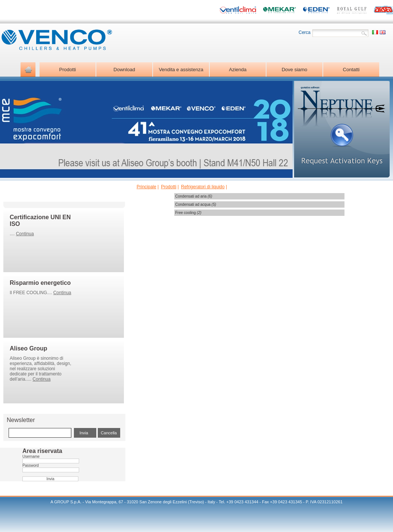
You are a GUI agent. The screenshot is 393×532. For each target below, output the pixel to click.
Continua (25, 234)
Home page (28, 70)
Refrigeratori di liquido (203, 187)
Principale (146, 187)
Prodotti (169, 187)
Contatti (351, 70)
